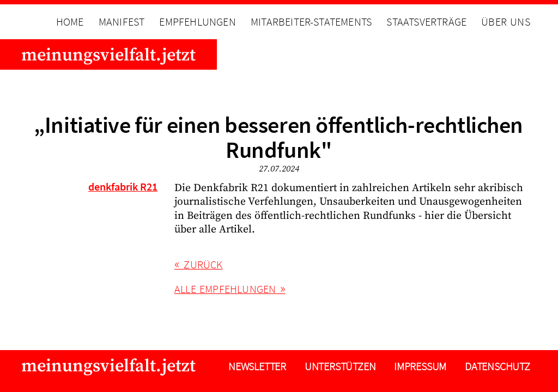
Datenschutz (498, 366)
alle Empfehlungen (225, 289)
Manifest (122, 22)
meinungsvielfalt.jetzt (108, 56)
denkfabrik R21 (123, 187)
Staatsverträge (426, 22)
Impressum (420, 366)
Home (70, 22)
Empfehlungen (197, 22)
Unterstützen (340, 366)
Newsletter (257, 366)
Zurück (203, 265)
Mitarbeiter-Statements (311, 22)
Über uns (506, 22)
